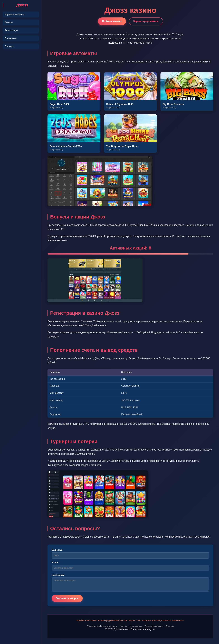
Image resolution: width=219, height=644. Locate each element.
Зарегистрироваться (146, 21)
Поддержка (11, 38)
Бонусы (9, 22)
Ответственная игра (154, 626)
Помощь (170, 626)
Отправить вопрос (67, 598)
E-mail (55, 562)
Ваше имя (57, 550)
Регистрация (11, 30)
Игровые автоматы (15, 14)
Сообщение (58, 575)
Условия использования (131, 626)
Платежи (9, 46)
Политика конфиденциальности (102, 626)
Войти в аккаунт (112, 21)
